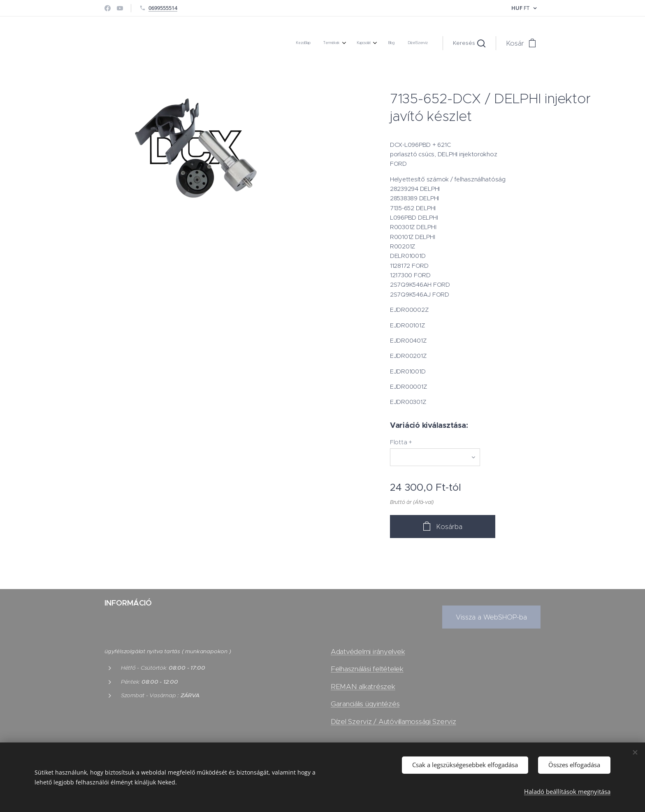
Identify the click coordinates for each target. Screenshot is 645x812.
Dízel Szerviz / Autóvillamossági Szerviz (393, 722)
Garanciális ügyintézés (365, 704)
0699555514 (163, 8)
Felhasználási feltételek (367, 669)
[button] (469, 43)
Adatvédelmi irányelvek (368, 652)
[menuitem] (369, 43)
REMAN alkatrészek (363, 687)
